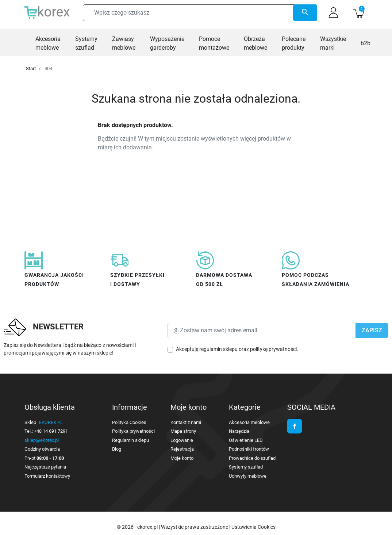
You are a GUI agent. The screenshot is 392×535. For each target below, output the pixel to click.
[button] (359, 13)
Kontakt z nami (186, 422)
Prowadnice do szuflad (252, 458)
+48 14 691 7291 (51, 431)
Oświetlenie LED (246, 440)
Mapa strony (183, 431)
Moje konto (182, 458)
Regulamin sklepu (130, 440)
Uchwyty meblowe (248, 476)
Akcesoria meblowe (249, 422)
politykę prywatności (273, 349)
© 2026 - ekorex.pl (138, 527)
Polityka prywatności (133, 431)
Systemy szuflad (246, 467)
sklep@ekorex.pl (42, 440)
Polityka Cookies (129, 422)
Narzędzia (239, 431)
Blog (117, 449)
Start (31, 68)
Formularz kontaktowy (47, 476)
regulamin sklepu (218, 349)
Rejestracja (182, 449)
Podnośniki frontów (249, 449)
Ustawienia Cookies (253, 527)
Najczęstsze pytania (45, 467)
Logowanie (182, 440)
